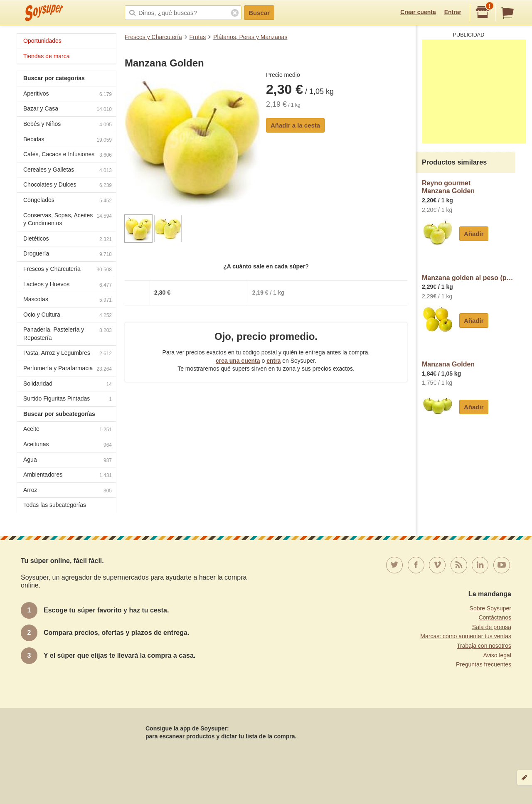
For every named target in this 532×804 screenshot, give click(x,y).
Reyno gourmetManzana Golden (448, 187)
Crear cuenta (418, 12)
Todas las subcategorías (55, 505)
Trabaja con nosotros (484, 646)
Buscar (259, 13)
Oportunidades (42, 41)
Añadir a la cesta (295, 125)
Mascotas (68, 300)
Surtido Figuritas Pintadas (68, 400)
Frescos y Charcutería (153, 37)
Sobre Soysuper (490, 608)
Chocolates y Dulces (68, 186)
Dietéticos (68, 240)
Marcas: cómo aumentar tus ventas (466, 636)
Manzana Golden (448, 364)
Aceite (68, 430)
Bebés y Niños (68, 125)
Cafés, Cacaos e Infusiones (68, 155)
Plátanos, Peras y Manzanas (250, 37)
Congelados (68, 201)
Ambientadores (68, 476)
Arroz (68, 491)
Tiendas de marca (47, 56)
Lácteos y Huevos (68, 285)
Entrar (453, 12)
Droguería (68, 254)
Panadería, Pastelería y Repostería (68, 334)
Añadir (474, 234)
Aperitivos (68, 95)
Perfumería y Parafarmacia (68, 369)
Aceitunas (68, 445)
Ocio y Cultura (68, 316)
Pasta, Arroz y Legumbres (68, 354)
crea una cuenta (238, 361)
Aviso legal (497, 655)
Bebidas (68, 140)
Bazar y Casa (68, 109)
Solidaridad (68, 385)
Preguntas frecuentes (484, 664)
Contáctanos (495, 617)
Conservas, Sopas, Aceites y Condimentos (68, 219)
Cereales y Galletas (68, 171)
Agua (68, 461)
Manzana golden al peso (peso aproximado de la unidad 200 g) (469, 278)
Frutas (198, 37)
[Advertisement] (474, 91)
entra (273, 361)
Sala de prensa (492, 627)
